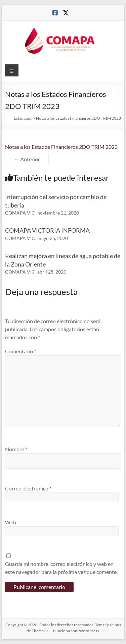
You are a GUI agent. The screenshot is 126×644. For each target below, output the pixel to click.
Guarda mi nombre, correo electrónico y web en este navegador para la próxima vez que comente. (61, 568)
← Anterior (27, 159)
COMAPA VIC (20, 213)
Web (11, 522)
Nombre (16, 449)
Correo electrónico (28, 488)
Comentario (20, 351)
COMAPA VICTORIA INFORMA (47, 230)
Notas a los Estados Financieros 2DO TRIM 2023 (61, 147)
